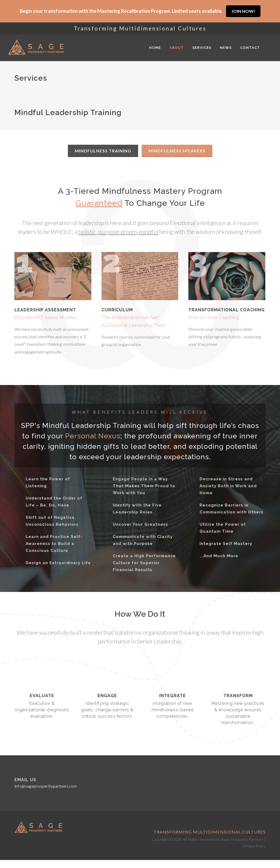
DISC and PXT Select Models (45, 318)
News (226, 48)
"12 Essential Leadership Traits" (134, 325)
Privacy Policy (254, 846)
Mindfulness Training (103, 151)
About (177, 48)
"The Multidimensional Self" (131, 318)
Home (155, 48)
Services (202, 48)
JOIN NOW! (243, 11)
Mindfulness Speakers (177, 151)
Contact (250, 48)
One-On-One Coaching (214, 318)
